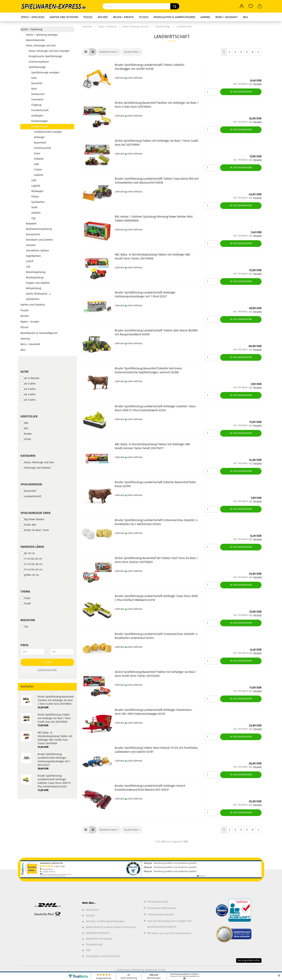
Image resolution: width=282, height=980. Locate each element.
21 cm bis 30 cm (31, 564)
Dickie (26, 439)
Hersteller (29, 416)
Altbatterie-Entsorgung (99, 939)
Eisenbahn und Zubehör (39, 240)
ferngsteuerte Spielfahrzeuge (45, 56)
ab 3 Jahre (28, 389)
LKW (36, 164)
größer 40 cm (30, 575)
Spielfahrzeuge (37, 67)
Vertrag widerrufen (249, 960)
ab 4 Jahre (28, 394)
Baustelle (37, 83)
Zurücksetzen (47, 670)
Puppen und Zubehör (38, 283)
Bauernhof (40, 143)
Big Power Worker (32, 519)
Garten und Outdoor (64, 17)
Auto (34, 78)
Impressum (92, 910)
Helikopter (37, 116)
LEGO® (30, 261)
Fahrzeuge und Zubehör (36, 468)
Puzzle (88, 17)
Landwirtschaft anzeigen (48, 132)
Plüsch (144, 17)
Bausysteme (33, 234)
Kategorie (28, 456)
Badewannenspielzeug (39, 229)
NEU (245, 17)
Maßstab (28, 620)
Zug (33, 218)
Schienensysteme (39, 62)
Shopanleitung (94, 944)
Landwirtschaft (40, 127)
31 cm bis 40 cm (31, 569)
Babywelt (31, 224)
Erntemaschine (43, 148)
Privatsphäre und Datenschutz (103, 956)
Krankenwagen (40, 121)
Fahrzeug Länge (32, 547)
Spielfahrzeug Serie (36, 513)
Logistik (36, 186)
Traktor (38, 170)
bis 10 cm (28, 553)
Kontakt (90, 916)
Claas (25, 598)
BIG (24, 428)
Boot (34, 89)
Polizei (35, 197)
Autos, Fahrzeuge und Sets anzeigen (49, 51)
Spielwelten (38, 202)
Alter (25, 372)
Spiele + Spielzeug (33, 17)
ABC (25, 423)
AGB (88, 950)
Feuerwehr (37, 100)
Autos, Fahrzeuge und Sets (41, 46)
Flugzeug (36, 105)
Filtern (47, 662)
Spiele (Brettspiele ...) (38, 294)
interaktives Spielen (37, 251)
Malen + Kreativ (123, 17)
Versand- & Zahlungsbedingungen (105, 921)
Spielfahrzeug (31, 484)
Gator (37, 153)
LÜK (28, 267)
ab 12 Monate (30, 378)
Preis (25, 645)
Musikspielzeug (35, 278)
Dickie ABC (28, 525)
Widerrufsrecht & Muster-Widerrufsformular (111, 927)
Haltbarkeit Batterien (98, 933)
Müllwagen (37, 191)
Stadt (34, 207)
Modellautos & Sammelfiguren (174, 17)
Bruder (26, 434)
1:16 (24, 627)
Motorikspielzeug (36, 272)
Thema (25, 592)
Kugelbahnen (33, 256)
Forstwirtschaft (40, 110)
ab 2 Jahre (28, 384)
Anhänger (39, 137)
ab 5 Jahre (28, 400)
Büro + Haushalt (227, 17)
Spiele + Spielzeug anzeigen (42, 35)
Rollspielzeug (33, 288)
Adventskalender (36, 40)
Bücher (103, 17)
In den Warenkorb (241, 92)
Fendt (26, 603)
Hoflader (39, 159)
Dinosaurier (38, 94)
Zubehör (39, 175)
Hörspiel (31, 245)
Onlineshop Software (129, 970)
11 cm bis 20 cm (31, 559)
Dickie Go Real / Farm (35, 530)
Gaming (205, 17)
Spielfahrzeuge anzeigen (45, 73)
